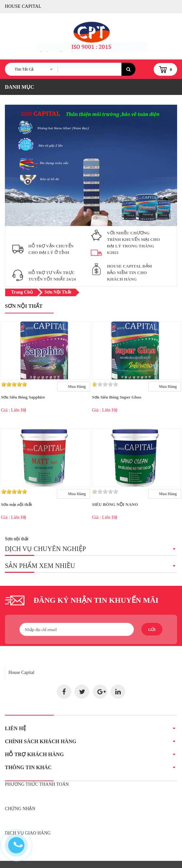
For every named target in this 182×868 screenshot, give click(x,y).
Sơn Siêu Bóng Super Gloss (117, 397)
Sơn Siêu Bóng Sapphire (23, 397)
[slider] (14, 384)
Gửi (152, 630)
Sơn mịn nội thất (16, 504)
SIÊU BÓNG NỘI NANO (115, 504)
